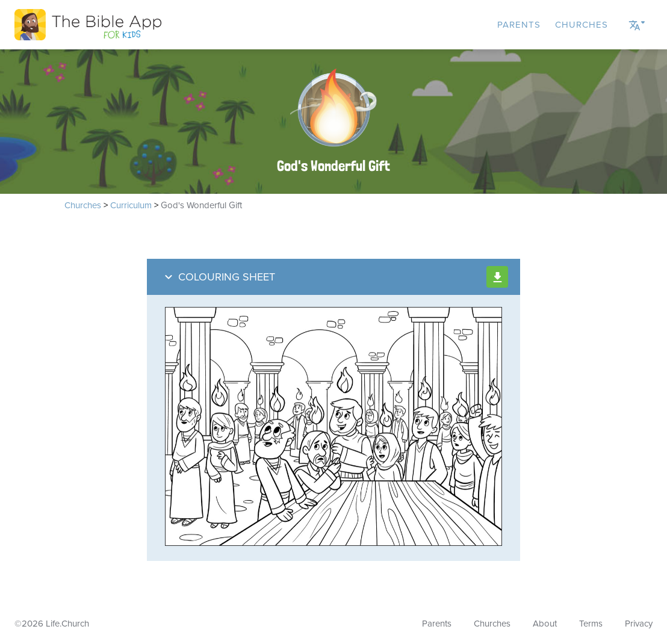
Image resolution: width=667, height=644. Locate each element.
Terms (591, 624)
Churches (582, 25)
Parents (519, 25)
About (545, 624)
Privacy (639, 624)
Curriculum (131, 205)
